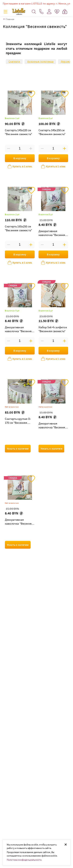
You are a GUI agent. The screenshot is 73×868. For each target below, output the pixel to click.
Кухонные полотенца (40, 61)
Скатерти (14, 61)
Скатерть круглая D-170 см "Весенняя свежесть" (18, 421)
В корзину (20, 158)
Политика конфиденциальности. (24, 860)
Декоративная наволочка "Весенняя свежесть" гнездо (53, 426)
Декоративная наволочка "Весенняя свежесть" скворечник (19, 330)
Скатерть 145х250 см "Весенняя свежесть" (52, 132)
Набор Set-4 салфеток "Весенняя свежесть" (53, 329)
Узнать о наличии (18, 449)
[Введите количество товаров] (20, 148)
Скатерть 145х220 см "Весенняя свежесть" (18, 132)
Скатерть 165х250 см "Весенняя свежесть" (18, 228)
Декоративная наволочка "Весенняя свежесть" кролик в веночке (53, 233)
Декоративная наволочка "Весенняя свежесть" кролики (19, 522)
